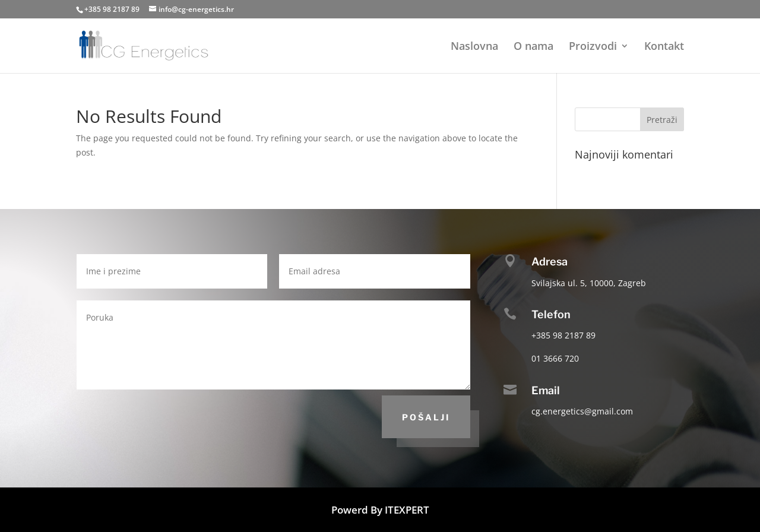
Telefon (551, 314)
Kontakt (664, 47)
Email (546, 390)
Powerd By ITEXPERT (380, 510)
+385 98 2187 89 (112, 9)
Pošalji (426, 417)
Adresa (550, 262)
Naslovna (474, 47)
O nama (533, 47)
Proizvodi (593, 47)
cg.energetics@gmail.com (582, 411)
